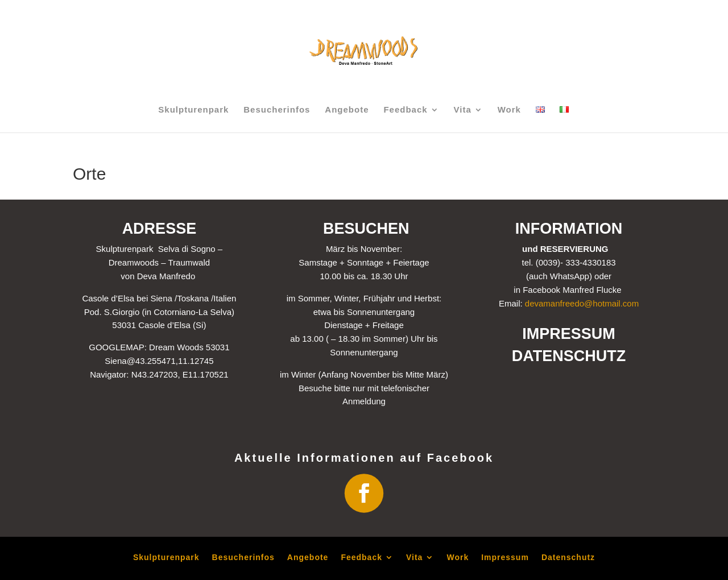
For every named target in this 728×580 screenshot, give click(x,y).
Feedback (405, 110)
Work (509, 110)
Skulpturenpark (193, 110)
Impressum (505, 557)
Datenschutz (568, 557)
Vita (463, 110)
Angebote (347, 110)
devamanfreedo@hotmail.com (582, 303)
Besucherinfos (277, 110)
